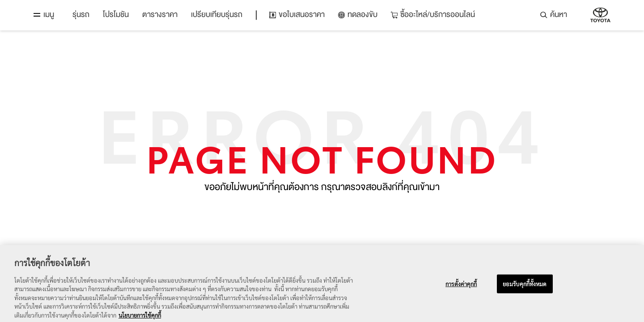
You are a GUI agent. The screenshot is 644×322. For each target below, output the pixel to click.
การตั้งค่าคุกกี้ (461, 289)
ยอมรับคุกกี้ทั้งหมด (525, 289)
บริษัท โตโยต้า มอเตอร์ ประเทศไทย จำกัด (600, 15)
